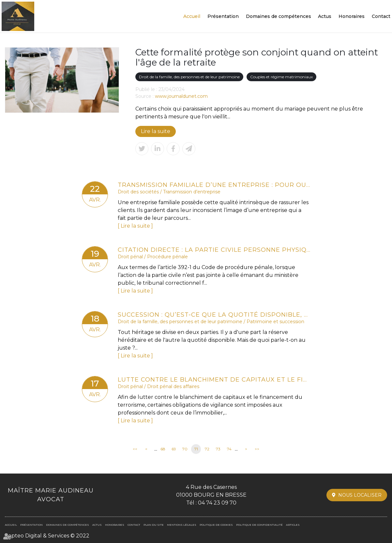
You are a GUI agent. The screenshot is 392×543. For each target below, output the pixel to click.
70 (185, 449)
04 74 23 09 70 (217, 503)
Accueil (192, 16)
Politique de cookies (216, 525)
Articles (293, 525)
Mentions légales (182, 525)
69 (174, 449)
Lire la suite (156, 131)
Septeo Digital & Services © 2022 (47, 536)
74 (229, 449)
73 (218, 449)
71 (196, 449)
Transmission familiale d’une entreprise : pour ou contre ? (214, 185)
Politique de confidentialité (259, 525)
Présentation (223, 16)
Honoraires (352, 16)
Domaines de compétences (279, 16)
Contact (381, 16)
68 (163, 449)
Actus (325, 16)
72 (207, 449)
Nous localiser (360, 495)
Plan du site (154, 525)
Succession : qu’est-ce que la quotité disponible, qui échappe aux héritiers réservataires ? (214, 315)
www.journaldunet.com (181, 96)
